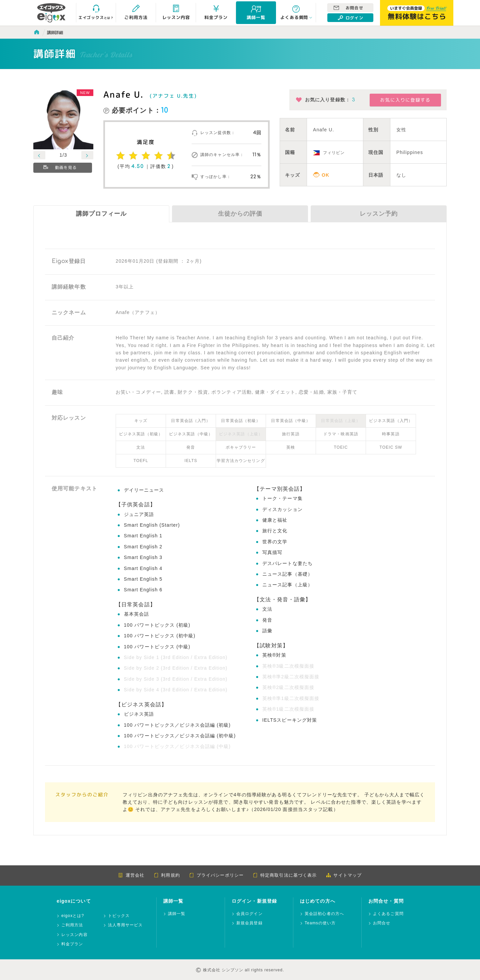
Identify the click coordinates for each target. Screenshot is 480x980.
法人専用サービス (125, 925)
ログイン (350, 18)
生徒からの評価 (240, 214)
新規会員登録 (249, 923)
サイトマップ (344, 875)
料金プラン (72, 944)
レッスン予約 (379, 214)
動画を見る (60, 168)
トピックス (119, 916)
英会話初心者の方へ (324, 914)
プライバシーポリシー (216, 875)
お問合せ (348, 8)
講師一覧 (177, 914)
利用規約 (167, 875)
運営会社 (131, 875)
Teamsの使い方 (320, 923)
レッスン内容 (74, 935)
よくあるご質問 (388, 914)
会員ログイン (249, 914)
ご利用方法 (72, 925)
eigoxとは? (73, 916)
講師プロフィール (101, 214)
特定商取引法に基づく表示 (285, 875)
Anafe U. (123, 94)
